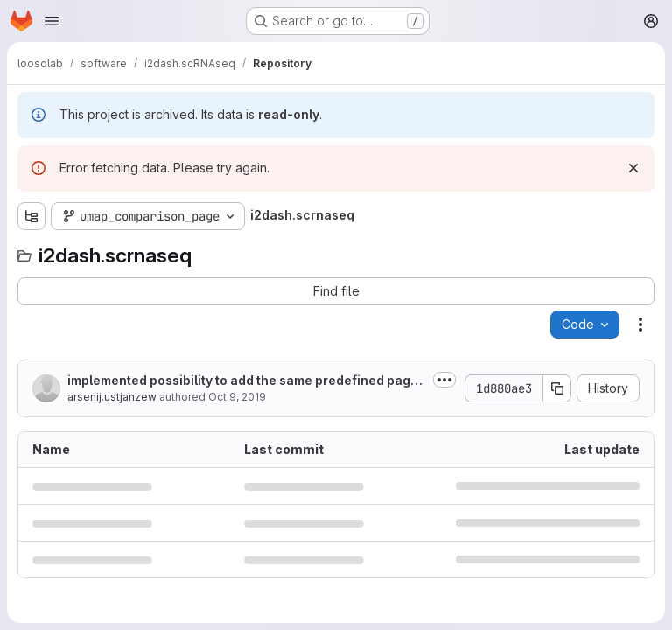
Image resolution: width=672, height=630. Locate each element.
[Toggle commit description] (444, 380)
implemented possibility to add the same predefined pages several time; (246, 381)
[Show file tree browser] (31, 216)
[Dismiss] (633, 168)
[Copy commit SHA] (557, 388)
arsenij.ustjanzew (112, 397)
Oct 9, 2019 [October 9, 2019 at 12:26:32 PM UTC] (237, 397)
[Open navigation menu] (52, 21)
